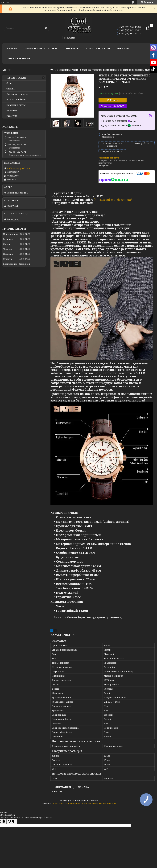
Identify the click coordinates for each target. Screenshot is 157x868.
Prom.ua (94, 801)
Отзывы (11, 89)
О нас (56, 48)
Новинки (123, 48)
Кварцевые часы (68, 70)
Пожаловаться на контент (66, 804)
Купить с (114, 106)
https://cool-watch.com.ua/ (113, 200)
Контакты (72, 48)
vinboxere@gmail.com (19, 168)
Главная (11, 48)
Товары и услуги (34, 48)
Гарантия (12, 116)
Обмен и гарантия (18, 59)
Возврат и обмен (16, 100)
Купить (114, 100)
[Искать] (46, 28)
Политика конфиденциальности (99, 804)
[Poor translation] (12, 822)
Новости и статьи (98, 48)
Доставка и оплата (17, 94)
